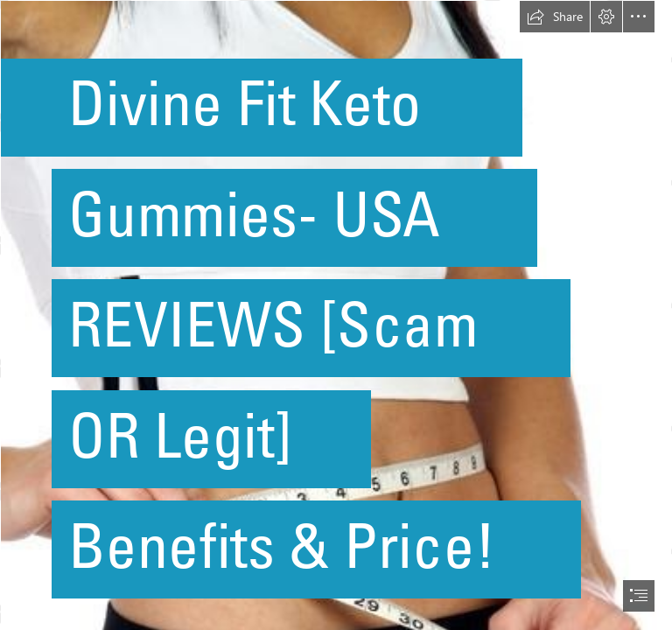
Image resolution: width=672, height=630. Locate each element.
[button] (555, 17)
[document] (336, 315)
